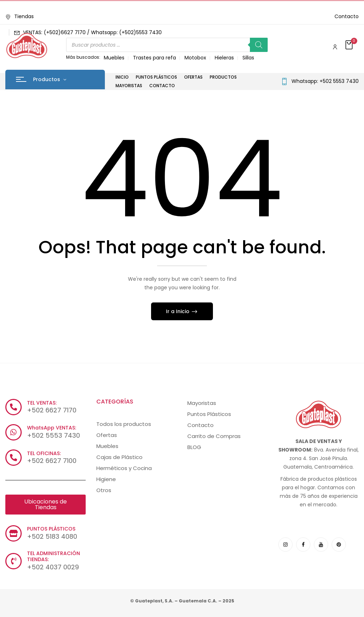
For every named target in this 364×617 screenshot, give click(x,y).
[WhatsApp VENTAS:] (14, 432)
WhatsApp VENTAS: (52, 428)
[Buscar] (259, 45)
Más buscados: (83, 57)
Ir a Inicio (178, 311)
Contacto (347, 16)
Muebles (114, 58)
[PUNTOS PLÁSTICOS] (14, 533)
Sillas (248, 58)
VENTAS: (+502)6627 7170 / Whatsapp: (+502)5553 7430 (92, 32)
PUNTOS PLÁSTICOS (51, 529)
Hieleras (224, 58)
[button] (350, 45)
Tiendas (20, 16)
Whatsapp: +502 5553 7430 (325, 81)
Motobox (195, 58)
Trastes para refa (154, 58)
